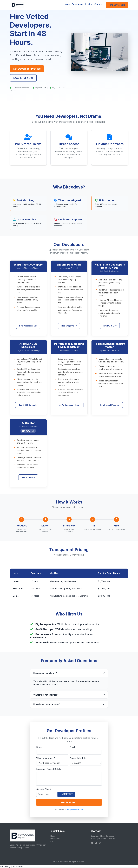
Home (67, 4)
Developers (78, 4)
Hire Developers (117, 5)
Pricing (89, 4)
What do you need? (46, 758)
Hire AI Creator (28, 477)
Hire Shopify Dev (69, 326)
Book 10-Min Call (23, 78)
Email (72, 747)
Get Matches (69, 802)
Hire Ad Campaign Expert (69, 405)
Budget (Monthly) (78, 758)
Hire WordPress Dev (28, 326)
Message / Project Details (49, 769)
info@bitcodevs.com (75, 810)
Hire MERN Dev (110, 326)
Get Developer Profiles (27, 69)
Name (39, 747)
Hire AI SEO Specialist (28, 405)
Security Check (44, 789)
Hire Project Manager (110, 405)
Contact (98, 4)
